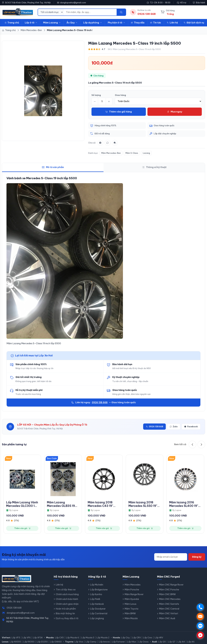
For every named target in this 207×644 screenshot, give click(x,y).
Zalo (174, 427)
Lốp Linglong (97, 618)
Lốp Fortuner (118, 642)
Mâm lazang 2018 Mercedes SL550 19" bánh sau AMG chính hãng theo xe (143, 504)
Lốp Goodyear (98, 609)
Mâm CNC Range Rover (171, 585)
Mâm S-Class (132, 153)
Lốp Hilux (132, 642)
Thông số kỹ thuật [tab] (154, 167)
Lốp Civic (148, 638)
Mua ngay (175, 112)
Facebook (191, 427)
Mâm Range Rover (134, 594)
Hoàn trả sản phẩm (66, 609)
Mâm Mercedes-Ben (111, 153)
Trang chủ (12, 23)
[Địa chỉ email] (171, 557)
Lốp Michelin (97, 585)
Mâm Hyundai (132, 599)
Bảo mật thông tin (65, 614)
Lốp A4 (181, 642)
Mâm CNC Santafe (169, 604)
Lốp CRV (137, 638)
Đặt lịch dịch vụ (194, 23)
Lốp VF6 (27, 638)
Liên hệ (172, 23)
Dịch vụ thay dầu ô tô (67, 618)
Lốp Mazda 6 (73, 638)
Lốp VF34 (38, 638)
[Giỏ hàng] (168, 12)
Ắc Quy (72, 23)
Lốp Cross (143, 642)
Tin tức (156, 23)
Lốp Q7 (172, 642)
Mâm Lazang (52, 23)
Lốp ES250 (42, 642)
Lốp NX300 (15, 642)
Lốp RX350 (29, 642)
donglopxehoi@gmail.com (73, 3)
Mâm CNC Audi (167, 618)
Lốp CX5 (59, 638)
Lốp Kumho (96, 594)
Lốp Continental (99, 614)
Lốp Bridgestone (99, 590)
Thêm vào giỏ (22, 528)
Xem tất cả (180, 445)
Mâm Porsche (132, 590)
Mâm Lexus (131, 604)
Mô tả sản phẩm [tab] (53, 167)
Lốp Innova (104, 642)
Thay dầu (138, 23)
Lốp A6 (191, 642)
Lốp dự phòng (93, 23)
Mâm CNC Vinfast (169, 614)
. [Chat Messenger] (200, 635)
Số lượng (96, 95)
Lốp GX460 (56, 642)
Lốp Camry (91, 642)
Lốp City (126, 638)
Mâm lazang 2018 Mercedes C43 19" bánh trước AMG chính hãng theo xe (103, 504)
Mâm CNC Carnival (169, 609)
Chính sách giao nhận (67, 604)
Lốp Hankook (97, 604)
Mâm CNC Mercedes (170, 599)
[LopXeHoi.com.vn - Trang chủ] (18, 12)
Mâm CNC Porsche (169, 590)
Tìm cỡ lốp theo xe (66, 590)
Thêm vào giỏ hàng (119, 112)
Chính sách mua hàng (67, 594)
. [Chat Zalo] (200, 626)
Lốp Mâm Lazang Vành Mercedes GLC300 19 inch (22, 504)
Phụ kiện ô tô (116, 23)
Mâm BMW (130, 614)
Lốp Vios (79, 642)
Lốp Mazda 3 (88, 638)
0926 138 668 (100, 403)
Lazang (146, 153)
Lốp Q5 (162, 642)
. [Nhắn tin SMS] (200, 616)
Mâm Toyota (131, 609)
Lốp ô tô (31, 23)
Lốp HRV (159, 638)
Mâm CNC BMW (167, 594)
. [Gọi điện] (200, 607)
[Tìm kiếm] (121, 12)
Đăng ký (197, 557)
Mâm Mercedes (133, 585)
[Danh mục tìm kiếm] (51, 12)
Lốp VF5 (16, 638)
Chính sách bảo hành (67, 599)
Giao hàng (120, 95)
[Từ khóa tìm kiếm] (90, 12)
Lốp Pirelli (95, 599)
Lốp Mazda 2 (103, 638)
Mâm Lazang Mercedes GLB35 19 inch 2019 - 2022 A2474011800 (61, 504)
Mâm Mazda (131, 618)
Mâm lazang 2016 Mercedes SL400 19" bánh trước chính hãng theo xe (185, 504)
